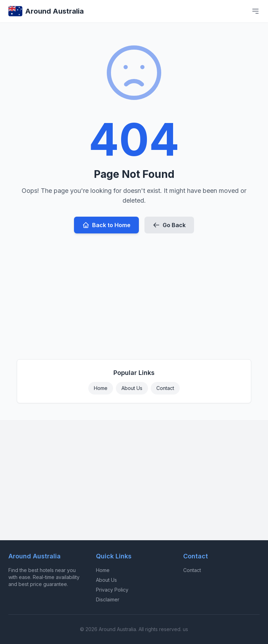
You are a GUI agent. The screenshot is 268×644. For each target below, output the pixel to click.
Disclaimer (108, 599)
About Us (132, 388)
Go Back (169, 225)
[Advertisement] (134, 294)
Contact (165, 388)
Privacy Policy (112, 590)
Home (101, 388)
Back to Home (106, 225)
